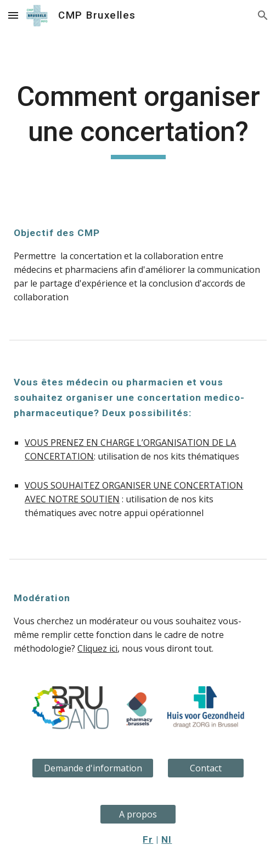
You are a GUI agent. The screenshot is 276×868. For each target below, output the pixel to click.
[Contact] (206, 768)
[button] (13, 15)
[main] (138, 119)
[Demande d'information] (93, 768)
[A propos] (138, 814)
